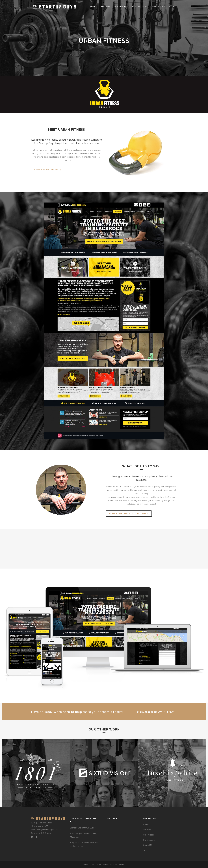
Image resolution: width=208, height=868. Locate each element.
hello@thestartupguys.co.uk (49, 830)
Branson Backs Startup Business (84, 828)
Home (146, 825)
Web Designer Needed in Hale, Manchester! (83, 835)
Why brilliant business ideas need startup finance (85, 844)
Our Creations (149, 840)
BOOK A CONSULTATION (48, 170)
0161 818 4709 (45, 833)
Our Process (148, 835)
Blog (145, 850)
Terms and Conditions (117, 864)
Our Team (147, 830)
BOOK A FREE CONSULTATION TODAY (129, 513)
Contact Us (148, 845)
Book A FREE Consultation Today (155, 712)
